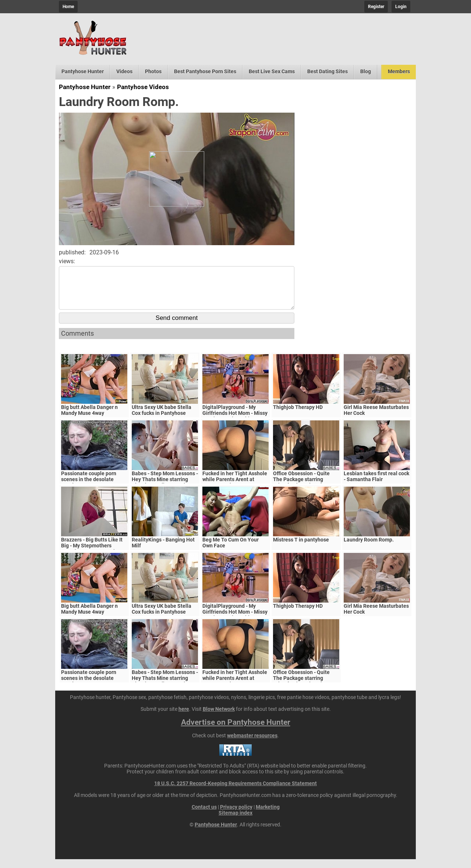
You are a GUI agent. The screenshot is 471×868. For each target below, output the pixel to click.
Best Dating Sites (327, 71)
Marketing (268, 816)
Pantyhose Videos (143, 87)
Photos (153, 71)
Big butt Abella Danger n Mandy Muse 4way (89, 419)
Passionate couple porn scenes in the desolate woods (89, 488)
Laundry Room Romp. (369, 548)
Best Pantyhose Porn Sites (205, 71)
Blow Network (219, 718)
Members (399, 71)
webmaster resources (252, 744)
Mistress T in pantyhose (301, 548)
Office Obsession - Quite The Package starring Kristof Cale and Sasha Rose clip (306, 491)
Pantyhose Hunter (83, 71)
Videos (124, 71)
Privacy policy (236, 816)
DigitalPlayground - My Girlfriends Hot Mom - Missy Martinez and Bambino (235, 422)
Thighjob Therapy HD (298, 416)
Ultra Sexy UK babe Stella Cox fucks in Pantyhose (162, 419)
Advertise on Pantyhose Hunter (236, 731)
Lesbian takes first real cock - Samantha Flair (376, 485)
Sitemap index (235, 822)
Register (376, 7)
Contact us (204, 816)
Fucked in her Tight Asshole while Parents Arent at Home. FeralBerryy (235, 488)
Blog (366, 71)
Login (401, 7)
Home (68, 7)
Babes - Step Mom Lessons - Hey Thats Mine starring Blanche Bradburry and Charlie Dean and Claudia (165, 491)
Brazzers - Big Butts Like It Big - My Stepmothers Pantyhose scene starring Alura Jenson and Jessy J (92, 557)
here (184, 718)
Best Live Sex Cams (272, 71)
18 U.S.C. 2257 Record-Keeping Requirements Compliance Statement (235, 792)
